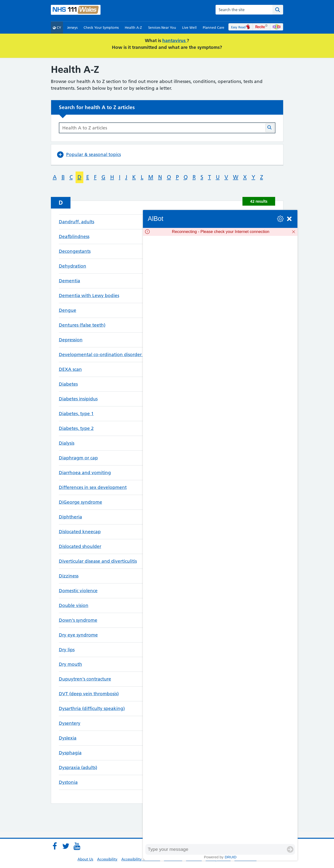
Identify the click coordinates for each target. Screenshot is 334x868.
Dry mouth (70, 664)
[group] (220, 540)
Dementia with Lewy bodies (89, 296)
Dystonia (68, 782)
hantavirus (175, 41)
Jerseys (72, 28)
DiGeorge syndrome (81, 502)
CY (57, 28)
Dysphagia (70, 753)
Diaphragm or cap (78, 458)
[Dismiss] (294, 232)
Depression (71, 340)
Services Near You (162, 28)
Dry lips (67, 650)
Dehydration (73, 266)
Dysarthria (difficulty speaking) (92, 708)
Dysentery (70, 723)
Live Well (189, 28)
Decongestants (75, 251)
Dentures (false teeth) (82, 325)
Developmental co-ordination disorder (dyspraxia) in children (125, 355)
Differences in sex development (93, 487)
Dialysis (67, 443)
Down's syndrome (78, 620)
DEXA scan (70, 369)
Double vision (74, 605)
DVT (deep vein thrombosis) (89, 694)
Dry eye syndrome (78, 635)
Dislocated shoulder (80, 546)
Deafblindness (74, 236)
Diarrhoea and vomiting (85, 473)
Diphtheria (70, 517)
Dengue (68, 310)
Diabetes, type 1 (76, 414)
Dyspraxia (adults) (78, 767)
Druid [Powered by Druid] (231, 857)
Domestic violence (78, 591)
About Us (85, 859)
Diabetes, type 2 (76, 428)
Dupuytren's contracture (85, 679)
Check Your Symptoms (101, 28)
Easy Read (241, 27)
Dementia (70, 281)
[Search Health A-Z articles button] (270, 128)
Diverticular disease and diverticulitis (98, 561)
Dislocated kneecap (80, 532)
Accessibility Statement (141, 859)
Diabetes (68, 384)
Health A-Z (133, 28)
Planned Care (214, 28)
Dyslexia (68, 738)
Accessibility (107, 859)
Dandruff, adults (77, 222)
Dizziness (69, 576)
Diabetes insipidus (78, 399)
